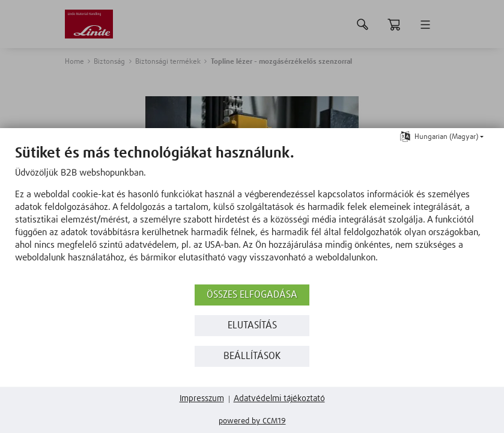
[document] (252, 213)
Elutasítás (252, 326)
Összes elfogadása (252, 295)
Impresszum (202, 399)
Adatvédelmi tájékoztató (279, 399)
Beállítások (252, 356)
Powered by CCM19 (252, 421)
